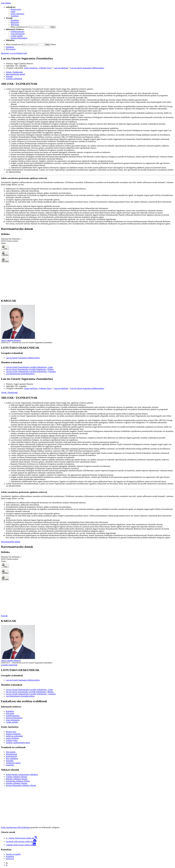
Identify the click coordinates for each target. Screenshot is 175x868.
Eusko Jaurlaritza (17, 14)
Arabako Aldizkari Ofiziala (16, 777)
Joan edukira (6, 3)
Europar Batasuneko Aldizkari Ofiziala (21, 785)
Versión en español (13, 854)
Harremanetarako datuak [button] (15, 74)
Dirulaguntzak (11, 754)
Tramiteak (15, 16)
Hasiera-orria (16, 9)
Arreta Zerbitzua (12, 738)
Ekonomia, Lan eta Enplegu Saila (14, 53)
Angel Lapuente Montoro (23, 64)
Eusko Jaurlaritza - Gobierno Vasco (38, 68)
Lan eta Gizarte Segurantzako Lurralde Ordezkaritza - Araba (29, 367)
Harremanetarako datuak (11, 542)
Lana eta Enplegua (61, 68)
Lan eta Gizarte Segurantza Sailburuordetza (87, 68)
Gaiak (13, 11)
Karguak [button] (9, 76)
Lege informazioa (13, 720)
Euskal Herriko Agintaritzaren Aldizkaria (22, 774)
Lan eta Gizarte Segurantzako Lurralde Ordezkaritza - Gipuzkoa (31, 371)
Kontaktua (15, 20)
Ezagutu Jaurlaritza (13, 734)
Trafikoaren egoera (13, 763)
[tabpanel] (87, 153)
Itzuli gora (10, 859)
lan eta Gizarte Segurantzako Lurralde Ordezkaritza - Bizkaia (30, 369)
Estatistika (10, 765)
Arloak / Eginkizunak (9, 392)
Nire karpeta (11, 49)
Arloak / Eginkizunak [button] (14, 72)
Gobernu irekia (12, 740)
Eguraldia (10, 761)
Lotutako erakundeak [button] (14, 79)
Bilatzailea (15, 22)
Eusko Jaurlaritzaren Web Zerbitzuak (15, 827)
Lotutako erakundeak (9, 665)
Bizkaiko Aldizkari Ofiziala (17, 779)
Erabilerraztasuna (17, 31)
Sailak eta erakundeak (14, 736)
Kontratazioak (11, 756)
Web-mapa (15, 25)
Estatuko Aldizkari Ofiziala (16, 783)
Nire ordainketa (12, 758)
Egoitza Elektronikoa (19, 38)
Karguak (4, 616)
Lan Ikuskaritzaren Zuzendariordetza (20, 374)
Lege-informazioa (18, 34)
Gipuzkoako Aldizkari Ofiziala (18, 781)
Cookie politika (17, 36)
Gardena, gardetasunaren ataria (18, 743)
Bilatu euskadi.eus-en (19, 27)
